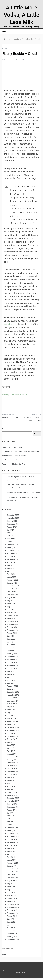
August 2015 (12, 810)
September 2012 (13, 913)
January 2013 (12, 901)
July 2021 (11, 601)
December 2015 (13, 798)
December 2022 (13, 551)
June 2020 (11, 639)
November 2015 (13, 801)
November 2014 (13, 837)
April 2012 (11, 928)
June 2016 (11, 780)
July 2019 (11, 671)
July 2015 (11, 813)
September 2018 (13, 701)
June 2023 (11, 533)
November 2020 (13, 624)
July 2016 (11, 778)
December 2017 (13, 727)
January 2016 (12, 795)
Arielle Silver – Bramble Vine (30, 493)
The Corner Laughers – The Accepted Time (32, 419)
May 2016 (11, 783)
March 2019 (11, 683)
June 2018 (11, 710)
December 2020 (13, 621)
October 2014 (12, 839)
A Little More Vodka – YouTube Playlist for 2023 (21, 452)
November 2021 (13, 589)
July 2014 (11, 848)
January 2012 (12, 937)
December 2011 (13, 940)
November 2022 (13, 554)
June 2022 (11, 568)
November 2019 (13, 660)
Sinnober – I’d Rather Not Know (14, 464)
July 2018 (11, 707)
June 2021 (11, 604)
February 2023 (12, 545)
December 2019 (13, 657)
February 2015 (12, 828)
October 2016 (12, 769)
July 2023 (11, 530)
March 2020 (11, 648)
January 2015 (12, 831)
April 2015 (11, 822)
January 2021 (12, 618)
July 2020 (11, 636)
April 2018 (11, 716)
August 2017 (12, 739)
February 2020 (12, 651)
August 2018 (12, 704)
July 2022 (11, 565)
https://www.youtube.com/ (15, 395)
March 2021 (11, 612)
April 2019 (11, 680)
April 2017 (11, 751)
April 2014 (11, 857)
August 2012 (12, 916)
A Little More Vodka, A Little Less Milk (22, 15)
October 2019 (12, 663)
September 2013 (13, 878)
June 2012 (11, 922)
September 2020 (13, 630)
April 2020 (11, 645)
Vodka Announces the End (12, 448)
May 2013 (11, 890)
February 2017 (12, 757)
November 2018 (13, 695)
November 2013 (13, 872)
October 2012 (12, 910)
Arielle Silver (12, 493)
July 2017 (11, 742)
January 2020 (12, 654)
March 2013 (11, 895)
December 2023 (13, 515)
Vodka (21, 59)
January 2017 (12, 760)
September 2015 (13, 807)
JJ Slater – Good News (11, 460)
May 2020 (11, 642)
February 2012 (12, 934)
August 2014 (12, 845)
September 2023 (13, 524)
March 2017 (11, 754)
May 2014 (11, 854)
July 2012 (11, 919)
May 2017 (11, 748)
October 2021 (12, 592)
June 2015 (11, 816)
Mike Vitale (11, 485)
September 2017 (13, 736)
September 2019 (13, 666)
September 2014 (13, 842)
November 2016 (13, 766)
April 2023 (11, 539)
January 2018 (12, 725)
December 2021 (13, 586)
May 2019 (11, 677)
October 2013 (12, 875)
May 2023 (11, 536)
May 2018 (11, 713)
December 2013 (13, 869)
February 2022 (12, 580)
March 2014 (11, 860)
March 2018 (11, 719)
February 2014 (12, 863)
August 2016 (12, 775)
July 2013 (11, 884)
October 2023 (12, 521)
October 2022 (12, 556)
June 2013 (11, 887)
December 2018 (13, 692)
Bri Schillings (12, 477)
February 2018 (12, 722)
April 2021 (11, 609)
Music (5, 49)
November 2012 (13, 907)
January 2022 (12, 583)
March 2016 (11, 789)
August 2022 (12, 562)
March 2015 (11, 825)
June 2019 (11, 674)
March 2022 (11, 577)
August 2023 (12, 527)
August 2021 (12, 598)
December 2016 (13, 763)
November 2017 (13, 730)
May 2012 (11, 925)
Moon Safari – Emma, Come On (14, 456)
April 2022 (11, 574)
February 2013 (12, 898)
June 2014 (11, 851)
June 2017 (11, 745)
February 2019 (12, 686)
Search (5, 429)
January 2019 (12, 689)
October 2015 (12, 804)
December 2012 (13, 904)
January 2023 (12, 548)
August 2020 (12, 633)
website (8, 324)
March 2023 (11, 542)
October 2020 (12, 627)
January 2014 (12, 866)
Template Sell (21, 973)
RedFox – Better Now (10, 417)
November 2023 (13, 518)
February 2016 (12, 792)
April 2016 (11, 786)
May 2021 (11, 607)
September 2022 (13, 559)
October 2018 (12, 698)
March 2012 (11, 931)
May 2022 (11, 571)
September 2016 (13, 772)
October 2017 (12, 733)
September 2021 (13, 595)
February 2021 (12, 615)
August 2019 (12, 668)
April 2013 (11, 892)
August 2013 (12, 881)
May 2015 (11, 819)
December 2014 (13, 834)
